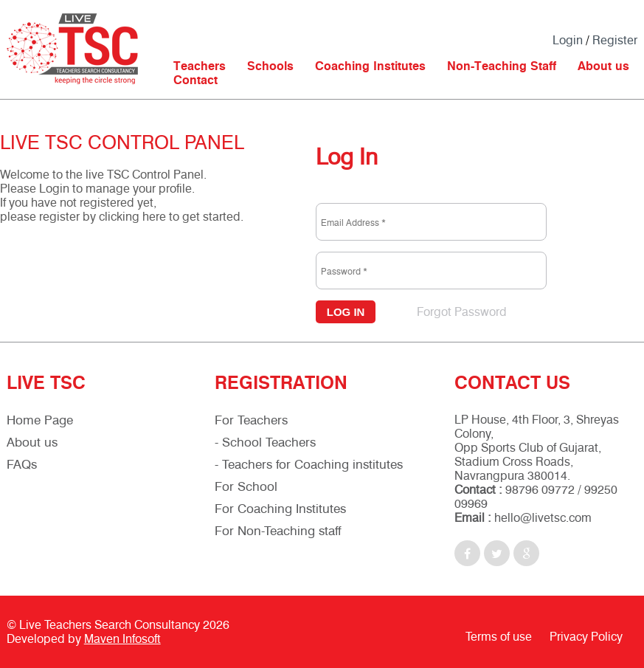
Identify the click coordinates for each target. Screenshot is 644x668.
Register (615, 40)
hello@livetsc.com (543, 518)
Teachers (200, 66)
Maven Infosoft (122, 639)
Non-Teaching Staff (502, 66)
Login (568, 40)
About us (603, 66)
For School (246, 486)
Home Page (40, 420)
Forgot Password (462, 312)
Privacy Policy (586, 637)
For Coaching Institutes (280, 509)
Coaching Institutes (370, 66)
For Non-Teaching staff (278, 531)
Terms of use (499, 637)
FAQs (22, 464)
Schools (270, 66)
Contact (195, 80)
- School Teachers (265, 442)
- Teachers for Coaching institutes (309, 464)
